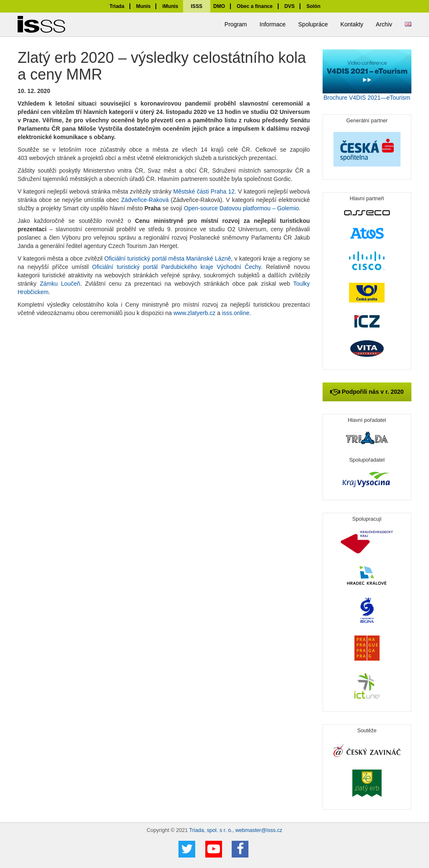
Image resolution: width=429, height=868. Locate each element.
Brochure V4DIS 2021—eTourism (367, 98)
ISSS (197, 6)
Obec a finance (255, 6)
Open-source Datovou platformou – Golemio (242, 208)
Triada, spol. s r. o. (211, 830)
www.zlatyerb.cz (194, 313)
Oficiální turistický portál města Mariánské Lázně (168, 258)
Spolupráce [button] (313, 24)
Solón (313, 6)
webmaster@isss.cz (259, 830)
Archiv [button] (384, 24)
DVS (290, 6)
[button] (408, 25)
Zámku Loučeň (60, 284)
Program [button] (236, 24)
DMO (219, 6)
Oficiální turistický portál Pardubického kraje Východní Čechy (177, 267)
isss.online (236, 313)
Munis (143, 6)
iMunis (170, 6)
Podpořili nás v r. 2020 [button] (367, 392)
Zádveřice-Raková (145, 200)
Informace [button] (273, 24)
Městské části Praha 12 (204, 191)
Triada (117, 6)
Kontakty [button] (352, 24)
